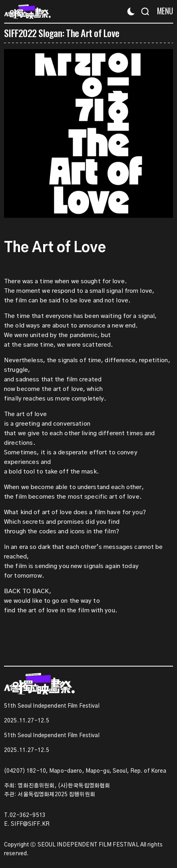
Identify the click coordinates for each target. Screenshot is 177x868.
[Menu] (162, 11)
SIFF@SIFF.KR (30, 824)
